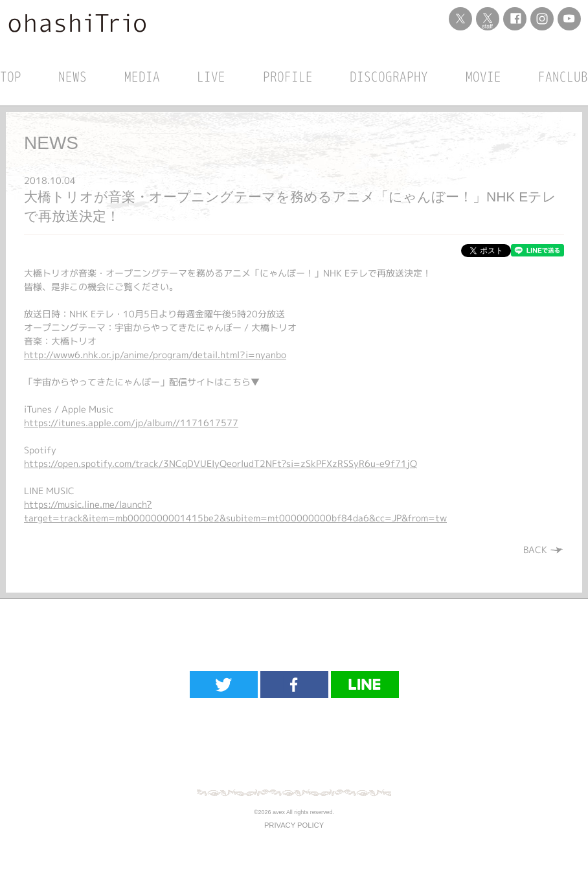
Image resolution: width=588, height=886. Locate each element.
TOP (11, 76)
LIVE (211, 76)
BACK (544, 550)
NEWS (73, 76)
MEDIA (142, 76)
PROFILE (288, 76)
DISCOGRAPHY (389, 76)
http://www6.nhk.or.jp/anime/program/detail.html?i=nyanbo (155, 355)
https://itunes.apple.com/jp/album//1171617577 (131, 423)
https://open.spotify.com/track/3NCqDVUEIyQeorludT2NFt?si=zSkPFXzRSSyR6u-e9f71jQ (220, 463)
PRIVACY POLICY (294, 825)
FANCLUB (563, 76)
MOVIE (483, 76)
